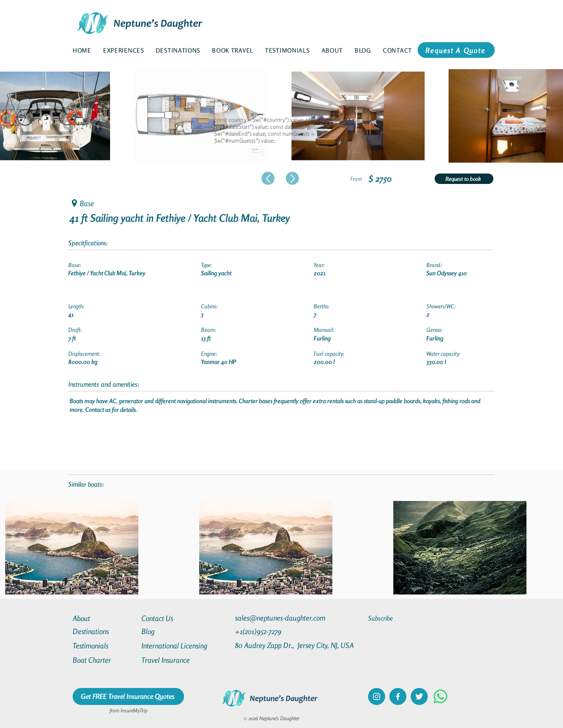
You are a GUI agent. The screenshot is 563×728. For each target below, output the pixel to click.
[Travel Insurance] (173, 660)
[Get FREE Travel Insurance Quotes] (128, 696)
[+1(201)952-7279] (275, 631)
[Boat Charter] (104, 660)
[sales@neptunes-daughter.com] (282, 618)
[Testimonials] (104, 646)
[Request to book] (464, 179)
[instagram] (377, 696)
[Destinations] (104, 631)
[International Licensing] (181, 646)
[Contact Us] (173, 618)
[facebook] (398, 696)
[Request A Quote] (456, 50)
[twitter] (419, 696)
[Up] (268, 178)
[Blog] (173, 631)
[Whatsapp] (441, 696)
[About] (104, 618)
